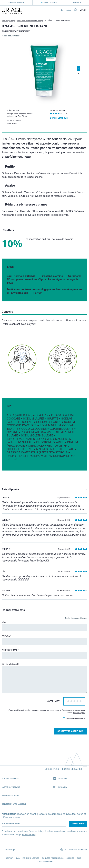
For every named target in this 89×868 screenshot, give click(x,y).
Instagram (60, 787)
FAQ (18, 858)
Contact (77, 3)
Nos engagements (10, 779)
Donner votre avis (59, 118)
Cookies (70, 858)
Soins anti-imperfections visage (30, 21)
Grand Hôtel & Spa (10, 795)
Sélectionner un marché (74, 850)
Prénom (6, 636)
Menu (83, 10)
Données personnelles (53, 858)
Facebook (60, 779)
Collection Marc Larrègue (14, 804)
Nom (4, 622)
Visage (12, 21)
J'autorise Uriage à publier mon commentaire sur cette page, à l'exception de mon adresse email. (44, 711)
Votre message (10, 664)
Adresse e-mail (10, 650)
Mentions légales (31, 858)
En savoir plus (79, 713)
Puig (79, 858)
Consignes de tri (45, 861)
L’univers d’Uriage (16, 3)
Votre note (53, 701)
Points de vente (49, 3)
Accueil (5, 21)
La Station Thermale (11, 787)
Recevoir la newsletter (74, 719)
